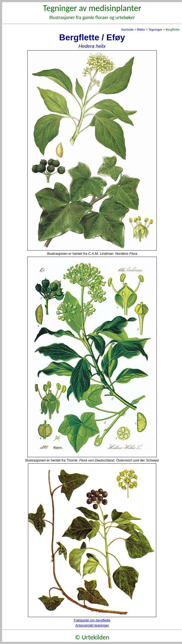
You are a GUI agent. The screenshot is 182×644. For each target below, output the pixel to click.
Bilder (141, 29)
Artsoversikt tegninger (92, 625)
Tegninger (155, 29)
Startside (127, 29)
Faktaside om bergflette (92, 620)
